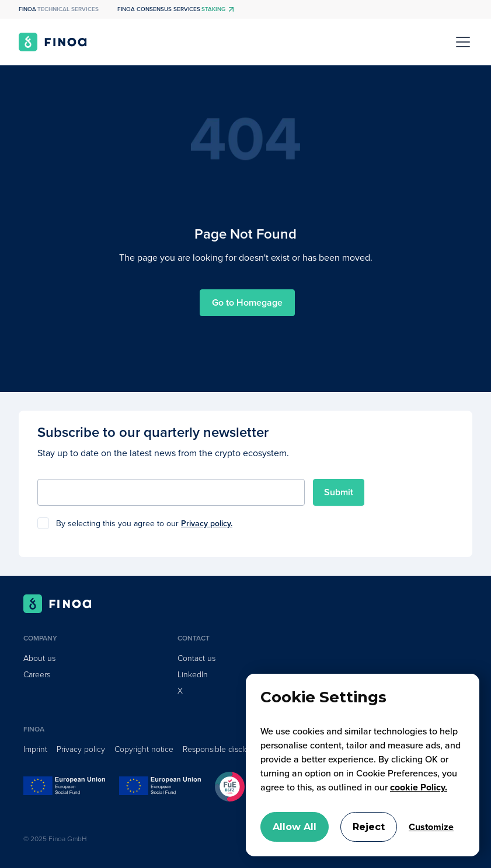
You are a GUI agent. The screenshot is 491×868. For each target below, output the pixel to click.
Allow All (295, 827)
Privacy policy (81, 749)
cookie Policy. (419, 787)
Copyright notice (144, 749)
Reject (369, 827)
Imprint (35, 749)
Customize (431, 827)
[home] (53, 42)
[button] (461, 42)
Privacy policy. (207, 524)
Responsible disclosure (223, 749)
